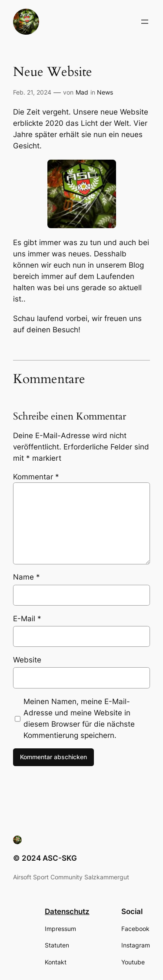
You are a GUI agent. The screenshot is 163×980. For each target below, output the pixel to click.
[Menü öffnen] (145, 22)
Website (27, 660)
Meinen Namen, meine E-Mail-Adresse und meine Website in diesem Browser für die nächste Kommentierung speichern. (79, 718)
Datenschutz (67, 911)
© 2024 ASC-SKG (45, 858)
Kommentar (36, 477)
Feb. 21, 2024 (32, 92)
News (105, 92)
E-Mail (27, 619)
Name (27, 577)
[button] (26, 22)
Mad (82, 92)
